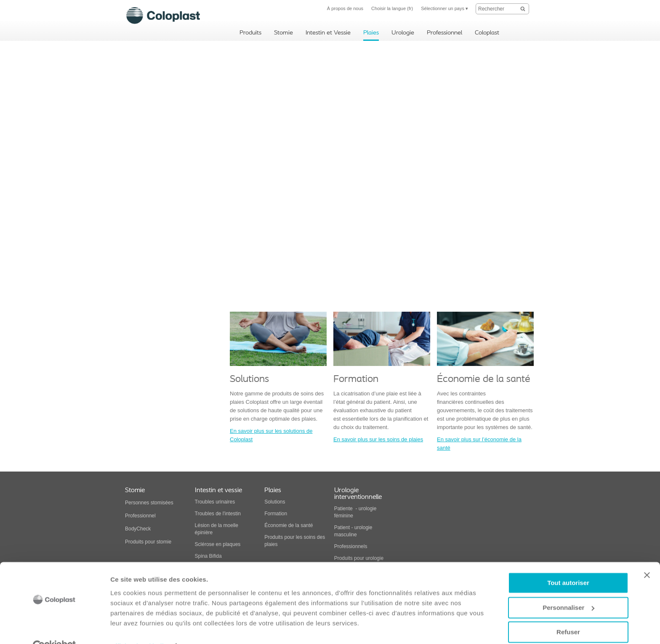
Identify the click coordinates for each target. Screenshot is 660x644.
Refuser (568, 614)
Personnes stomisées (149, 503)
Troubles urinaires (215, 502)
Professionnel (141, 516)
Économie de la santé (289, 525)
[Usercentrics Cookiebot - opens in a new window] (55, 628)
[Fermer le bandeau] (647, 557)
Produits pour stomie (148, 542)
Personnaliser (568, 589)
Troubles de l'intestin (218, 514)
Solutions (275, 502)
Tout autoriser (568, 564)
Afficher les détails (139, 627)
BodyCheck (138, 529)
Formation (276, 514)
